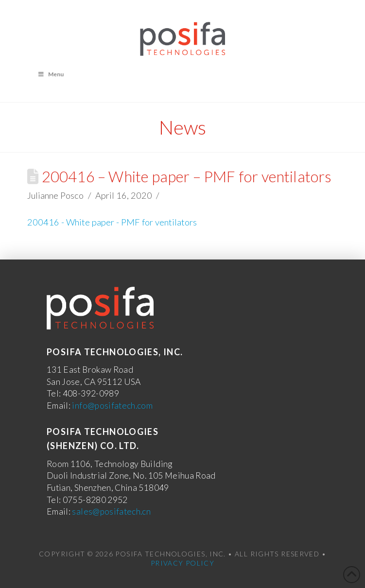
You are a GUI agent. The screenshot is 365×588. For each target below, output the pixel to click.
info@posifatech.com (112, 406)
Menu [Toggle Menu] (50, 74)
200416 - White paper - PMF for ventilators (112, 222)
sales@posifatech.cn (111, 511)
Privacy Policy (182, 563)
